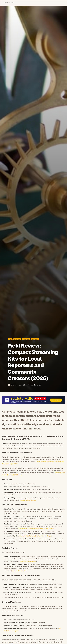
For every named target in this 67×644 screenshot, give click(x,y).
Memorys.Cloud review (19, 571)
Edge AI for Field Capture (28, 500)
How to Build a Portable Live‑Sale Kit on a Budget (35, 536)
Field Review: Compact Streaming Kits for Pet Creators (36, 529)
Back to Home (8, 3)
